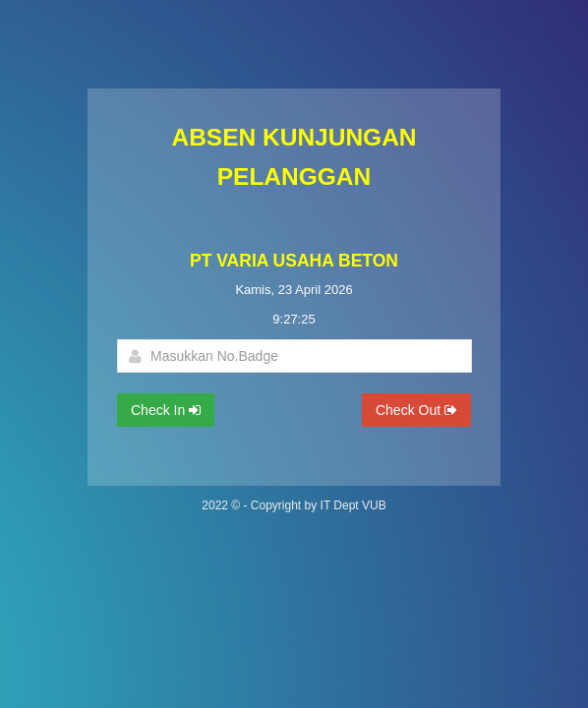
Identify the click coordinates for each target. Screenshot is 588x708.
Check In (166, 410)
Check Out (416, 410)
